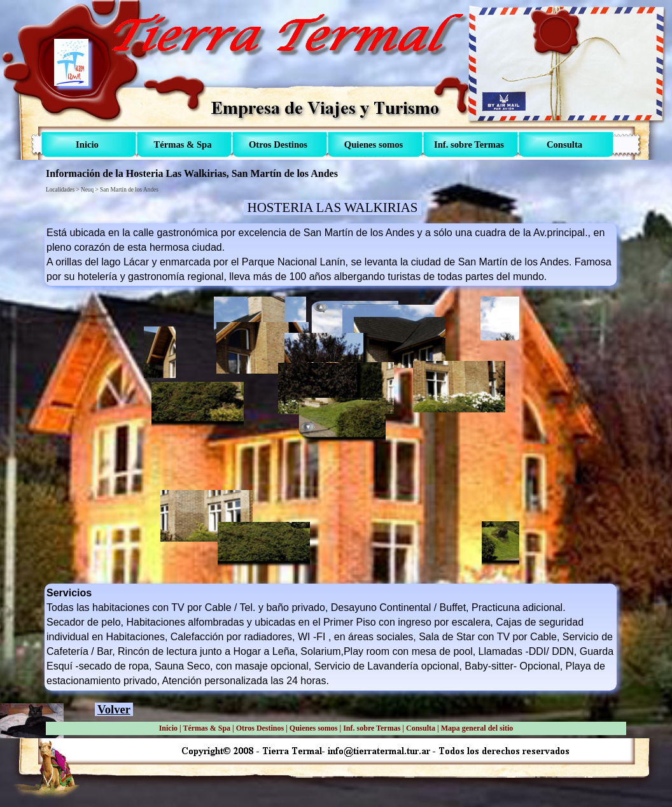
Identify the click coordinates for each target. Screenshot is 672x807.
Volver (114, 709)
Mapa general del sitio (477, 728)
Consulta (421, 728)
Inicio (168, 728)
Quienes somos (314, 728)
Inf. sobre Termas (372, 728)
